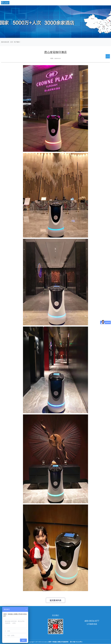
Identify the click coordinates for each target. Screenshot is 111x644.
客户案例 (17, 42)
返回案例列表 (55, 600)
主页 (11, 42)
